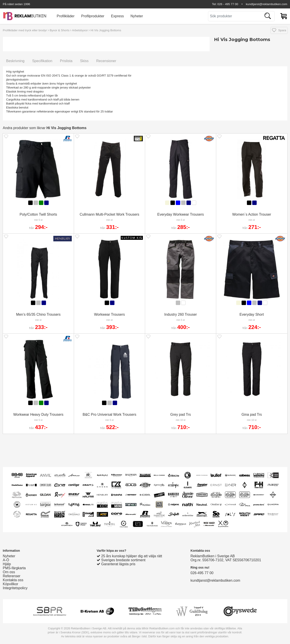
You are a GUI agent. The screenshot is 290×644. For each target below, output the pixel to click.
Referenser (12, 576)
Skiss (84, 61)
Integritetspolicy (15, 588)
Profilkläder (66, 16)
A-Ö (6, 560)
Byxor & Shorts (59, 30)
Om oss (9, 572)
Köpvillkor (11, 584)
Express (117, 16)
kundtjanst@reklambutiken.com (266, 4)
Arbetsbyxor (80, 30)
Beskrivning (15, 61)
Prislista (66, 61)
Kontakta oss (13, 580)
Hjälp (7, 564)
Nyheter (137, 16)
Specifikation (42, 61)
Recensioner (106, 61)
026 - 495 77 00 (228, 4)
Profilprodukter (93, 16)
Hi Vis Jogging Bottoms (106, 30)
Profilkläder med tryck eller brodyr (25, 30)
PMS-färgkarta (14, 568)
